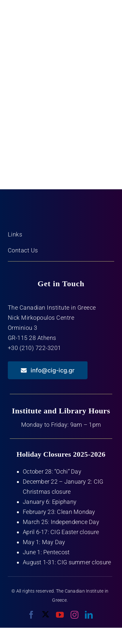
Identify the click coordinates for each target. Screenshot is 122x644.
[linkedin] (89, 615)
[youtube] (60, 615)
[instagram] (75, 615)
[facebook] (31, 615)
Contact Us (23, 250)
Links (15, 234)
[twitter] (46, 614)
